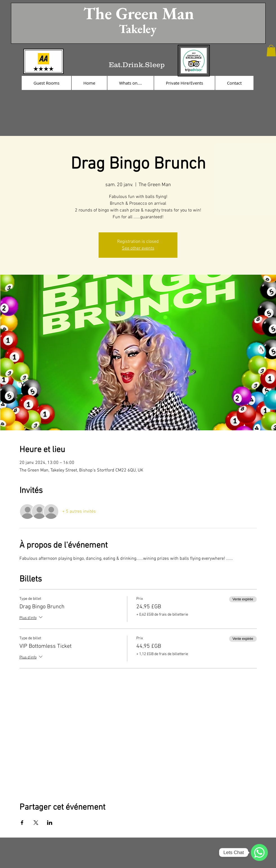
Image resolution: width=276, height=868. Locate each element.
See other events (138, 248)
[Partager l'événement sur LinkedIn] (50, 823)
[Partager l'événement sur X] (36, 823)
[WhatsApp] (259, 852)
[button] (271, 51)
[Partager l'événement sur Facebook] (22, 823)
